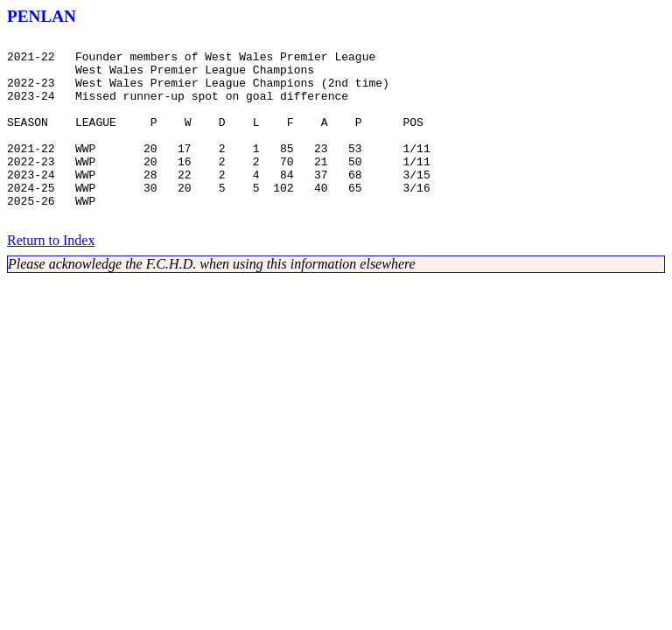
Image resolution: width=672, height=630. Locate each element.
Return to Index (51, 277)
